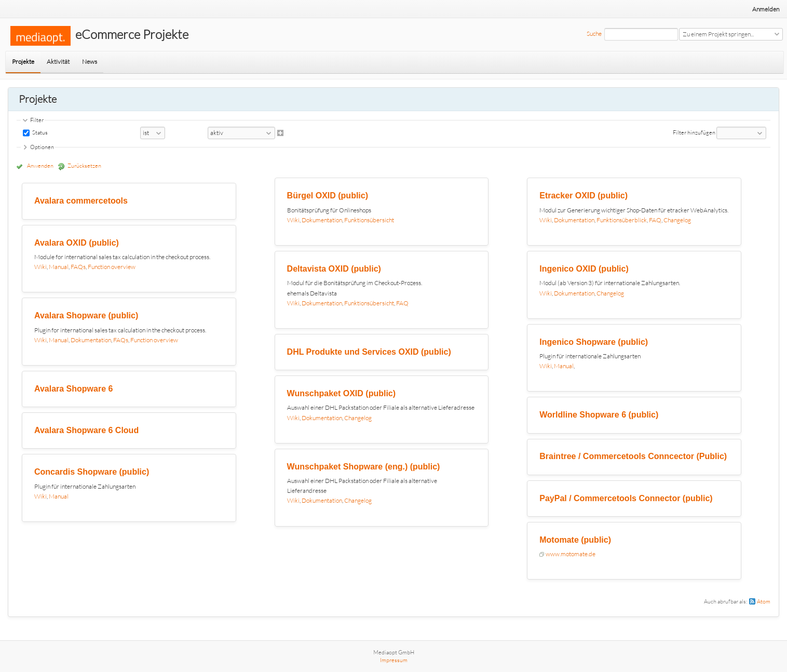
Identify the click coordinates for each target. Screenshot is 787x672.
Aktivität (58, 62)
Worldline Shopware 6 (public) (599, 415)
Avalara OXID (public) (77, 243)
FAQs (78, 267)
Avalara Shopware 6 (73, 389)
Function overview (112, 267)
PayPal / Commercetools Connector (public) (626, 498)
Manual (59, 267)
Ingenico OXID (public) (584, 269)
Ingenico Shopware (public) (594, 342)
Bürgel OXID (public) (328, 196)
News (90, 62)
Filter (37, 120)
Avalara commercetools (81, 201)
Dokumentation (91, 340)
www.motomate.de (571, 554)
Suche (594, 33)
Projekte (23, 62)
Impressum (394, 660)
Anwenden (40, 166)
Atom (764, 601)
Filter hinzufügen (694, 132)
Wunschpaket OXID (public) (342, 393)
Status (39, 132)
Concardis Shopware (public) (92, 472)
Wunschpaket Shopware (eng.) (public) (364, 467)
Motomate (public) (575, 540)
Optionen (42, 147)
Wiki (40, 267)
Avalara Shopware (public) (86, 315)
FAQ (402, 303)
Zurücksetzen (84, 166)
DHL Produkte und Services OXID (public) (369, 352)
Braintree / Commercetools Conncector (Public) (633, 456)
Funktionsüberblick (622, 220)
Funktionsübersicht (369, 220)
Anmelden (766, 9)
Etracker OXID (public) (584, 196)
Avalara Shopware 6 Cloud (86, 430)
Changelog (358, 418)
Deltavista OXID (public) (334, 269)
